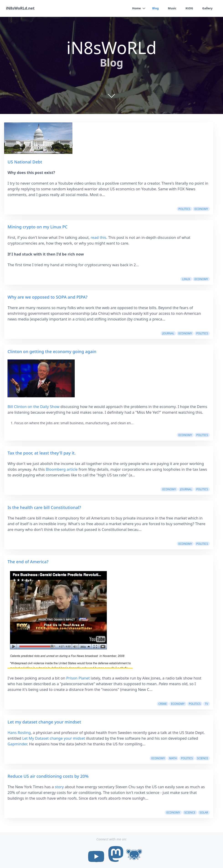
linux (186, 279)
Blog (155, 8)
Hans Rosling (19, 732)
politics (184, 209)
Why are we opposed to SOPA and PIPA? (47, 297)
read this (98, 237)
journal (168, 333)
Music (172, 8)
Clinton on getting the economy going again (52, 351)
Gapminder (17, 744)
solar (204, 812)
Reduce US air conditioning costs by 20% (48, 776)
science (202, 758)
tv (206, 704)
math (173, 758)
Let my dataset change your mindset (44, 722)
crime (163, 704)
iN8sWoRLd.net (20, 8)
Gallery (207, 8)
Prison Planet (78, 678)
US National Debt (25, 162)
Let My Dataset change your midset (54, 738)
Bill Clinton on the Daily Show (33, 407)
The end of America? (28, 562)
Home (136, 8)
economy (201, 209)
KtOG (189, 8)
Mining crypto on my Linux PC (37, 227)
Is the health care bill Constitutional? (44, 507)
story (59, 787)
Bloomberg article (62, 469)
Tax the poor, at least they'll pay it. (42, 453)
